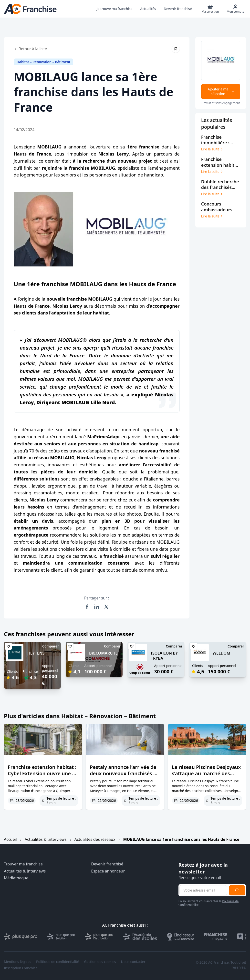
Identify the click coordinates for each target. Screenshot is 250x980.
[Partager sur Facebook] (87, 607)
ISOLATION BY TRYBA (164, 656)
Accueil (10, 839)
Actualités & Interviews (46, 839)
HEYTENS (36, 653)
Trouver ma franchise (23, 864)
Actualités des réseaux (95, 839)
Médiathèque (16, 878)
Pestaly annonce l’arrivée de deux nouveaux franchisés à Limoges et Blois (123, 773)
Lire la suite (212, 149)
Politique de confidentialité (58, 962)
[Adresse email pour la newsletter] (203, 890)
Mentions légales (18, 962)
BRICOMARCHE (103, 653)
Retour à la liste (30, 49)
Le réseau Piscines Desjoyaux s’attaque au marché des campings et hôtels (206, 773)
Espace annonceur (108, 871)
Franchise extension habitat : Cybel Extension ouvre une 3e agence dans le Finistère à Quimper (43, 777)
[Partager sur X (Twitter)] (106, 607)
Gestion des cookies (100, 962)
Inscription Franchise (21, 968)
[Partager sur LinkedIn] (97, 607)
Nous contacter (133, 962)
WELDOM (221, 653)
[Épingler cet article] (176, 49)
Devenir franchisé (107, 864)
